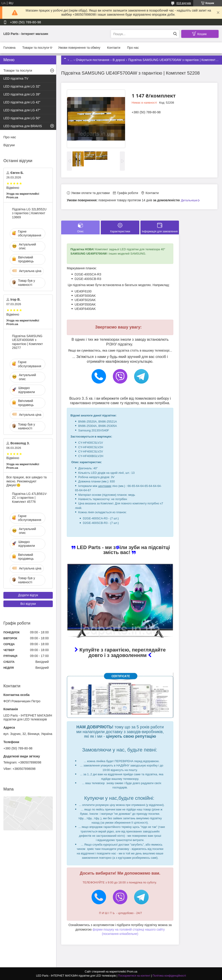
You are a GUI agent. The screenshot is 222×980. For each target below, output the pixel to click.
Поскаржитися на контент (134, 976)
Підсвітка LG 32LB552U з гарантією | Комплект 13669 (29, 213)
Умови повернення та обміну (79, 48)
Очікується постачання (93, 60)
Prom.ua (132, 972)
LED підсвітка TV (16, 78)
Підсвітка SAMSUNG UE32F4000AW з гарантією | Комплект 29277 (27, 342)
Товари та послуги (36, 48)
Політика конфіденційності (169, 976)
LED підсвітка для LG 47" (22, 110)
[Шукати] (175, 34)
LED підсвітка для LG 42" (22, 102)
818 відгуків (184, 3)
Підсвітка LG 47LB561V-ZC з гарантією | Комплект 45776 (30, 498)
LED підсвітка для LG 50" (22, 118)
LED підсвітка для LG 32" (22, 86)
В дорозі (119, 60)
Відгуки (9, 145)
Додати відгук (28, 595)
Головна (9, 48)
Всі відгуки (28, 604)
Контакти (114, 48)
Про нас (133, 48)
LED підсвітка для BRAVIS (23, 126)
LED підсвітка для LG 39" (22, 94)
